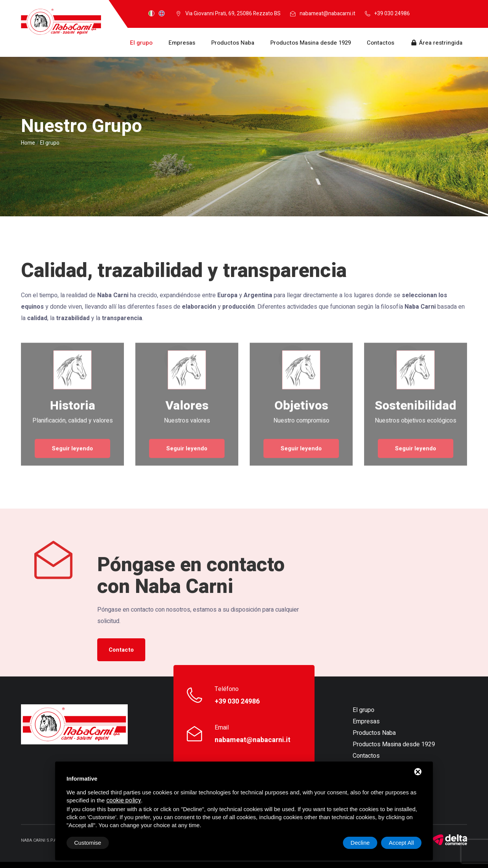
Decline (360, 843)
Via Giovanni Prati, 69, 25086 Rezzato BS (233, 14)
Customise (88, 843)
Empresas (182, 43)
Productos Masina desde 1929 (311, 43)
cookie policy (124, 800)
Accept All (401, 843)
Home (28, 143)
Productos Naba (233, 43)
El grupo (141, 43)
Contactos (380, 43)
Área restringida (436, 43)
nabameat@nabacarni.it (327, 14)
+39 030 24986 (392, 14)
